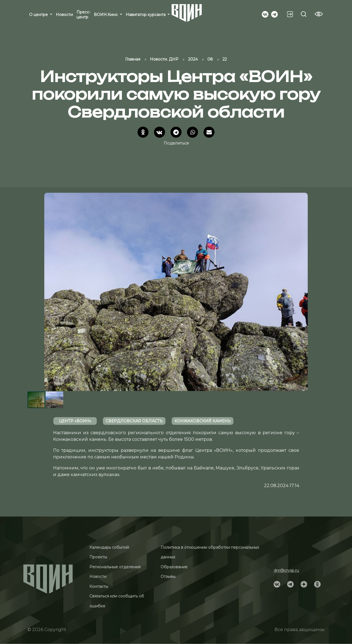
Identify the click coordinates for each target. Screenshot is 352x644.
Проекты (98, 557)
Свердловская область (134, 421)
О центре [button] (39, 15)
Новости (64, 15)
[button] (320, 292)
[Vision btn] (319, 14)
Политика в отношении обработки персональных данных (210, 552)
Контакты (99, 586)
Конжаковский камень (203, 421)
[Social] (265, 14)
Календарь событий (109, 547)
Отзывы (168, 577)
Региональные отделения (115, 567)
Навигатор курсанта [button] (146, 15)
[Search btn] (304, 14)
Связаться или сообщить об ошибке (117, 601)
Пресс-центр (83, 15)
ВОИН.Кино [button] (106, 15)
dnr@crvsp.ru (286, 570)
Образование (174, 567)
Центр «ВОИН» (75, 421)
